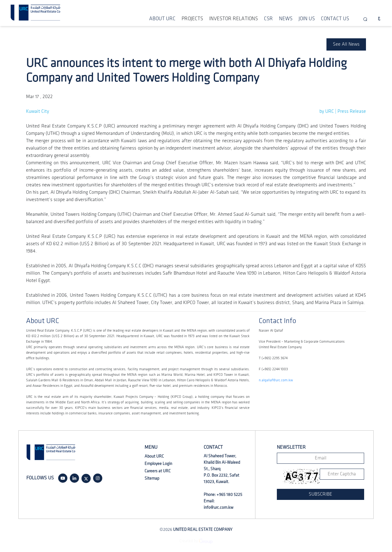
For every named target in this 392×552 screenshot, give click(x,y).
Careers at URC (158, 471)
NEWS (286, 19)
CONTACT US (335, 19)
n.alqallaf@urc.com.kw (276, 380)
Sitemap (152, 478)
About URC (154, 456)
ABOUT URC (162, 19)
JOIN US (307, 19)
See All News (346, 44)
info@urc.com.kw (219, 507)
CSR (268, 19)
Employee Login (158, 464)
